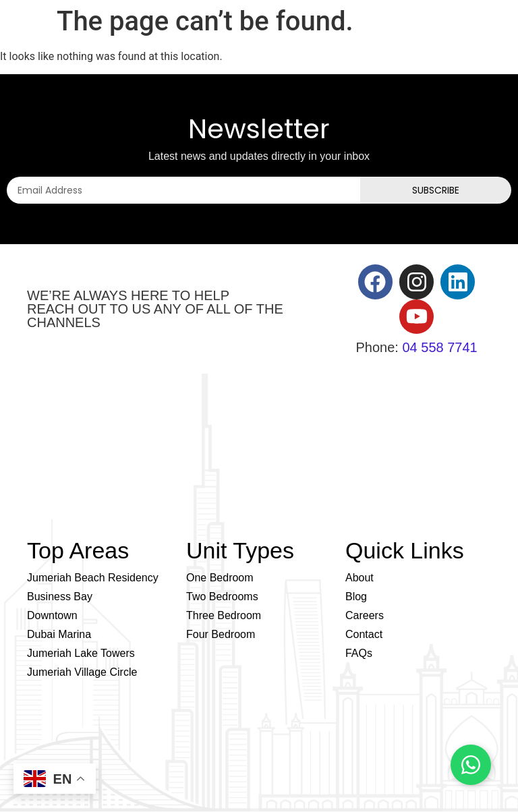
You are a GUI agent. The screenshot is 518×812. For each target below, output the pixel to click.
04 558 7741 (439, 347)
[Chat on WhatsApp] (471, 765)
